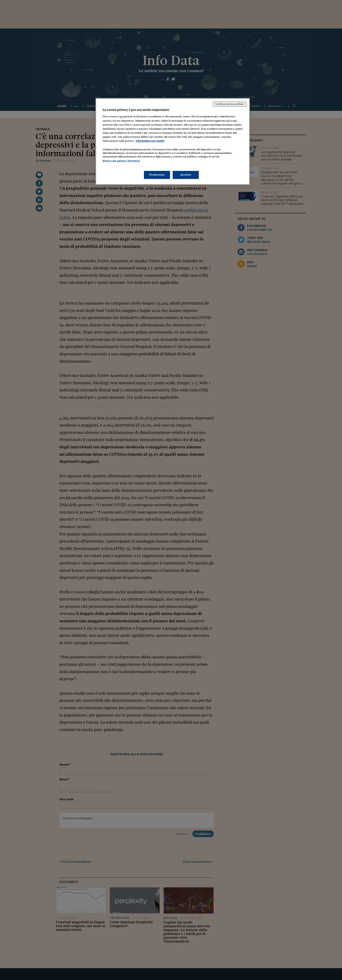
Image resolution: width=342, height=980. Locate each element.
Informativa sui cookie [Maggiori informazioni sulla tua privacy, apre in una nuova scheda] (150, 141)
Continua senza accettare (230, 104)
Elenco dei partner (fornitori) (121, 161)
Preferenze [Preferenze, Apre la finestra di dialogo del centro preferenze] (157, 175)
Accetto (186, 175)
